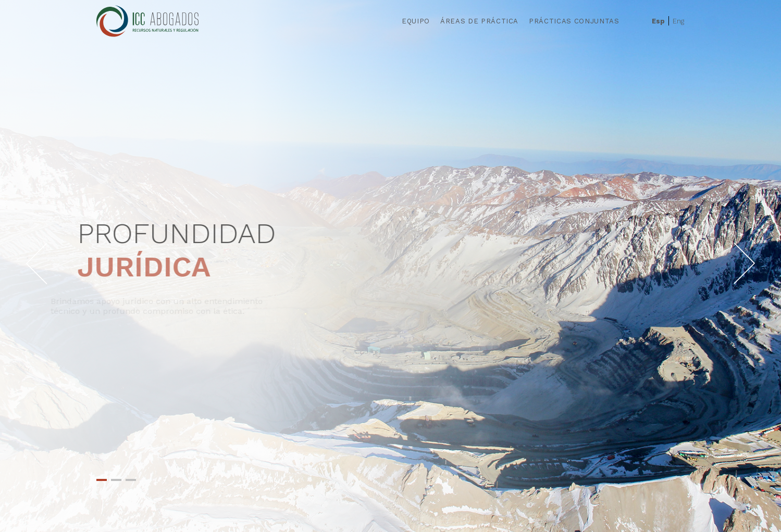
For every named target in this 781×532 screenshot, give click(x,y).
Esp (658, 21)
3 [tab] (131, 480)
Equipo (416, 21)
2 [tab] (116, 480)
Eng (678, 21)
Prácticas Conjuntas (574, 21)
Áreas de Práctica (479, 21)
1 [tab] (102, 480)
